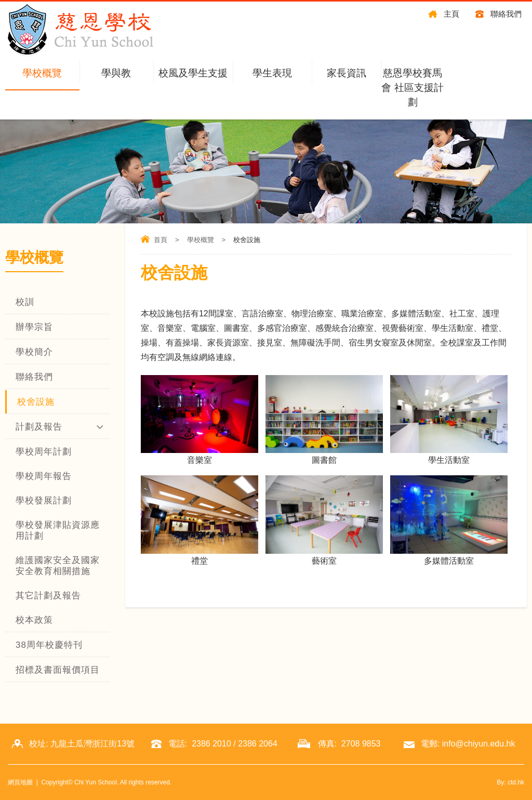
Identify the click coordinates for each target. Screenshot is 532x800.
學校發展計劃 (44, 501)
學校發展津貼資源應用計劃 (58, 530)
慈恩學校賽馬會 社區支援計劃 (412, 88)
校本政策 (34, 620)
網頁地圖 (20, 782)
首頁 (161, 240)
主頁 (451, 14)
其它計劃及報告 (48, 596)
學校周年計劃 (44, 452)
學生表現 (272, 73)
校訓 (25, 302)
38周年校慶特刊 (49, 645)
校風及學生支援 (193, 73)
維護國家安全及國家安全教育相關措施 (58, 566)
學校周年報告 (44, 476)
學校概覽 (42, 73)
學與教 (116, 73)
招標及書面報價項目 (58, 670)
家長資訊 (347, 73)
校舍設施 (36, 402)
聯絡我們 (506, 14)
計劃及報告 (39, 427)
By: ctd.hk (510, 782)
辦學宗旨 (34, 327)
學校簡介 (34, 352)
